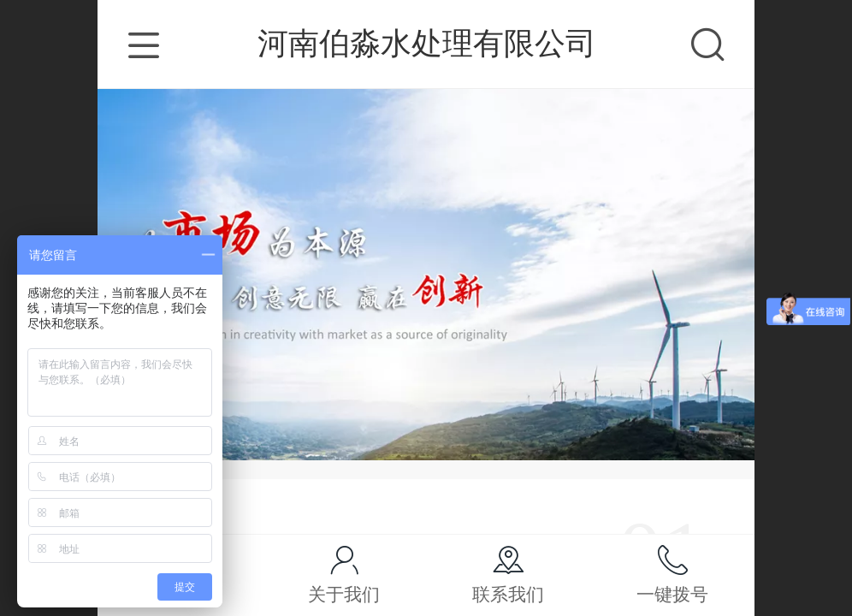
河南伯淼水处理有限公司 (427, 43)
